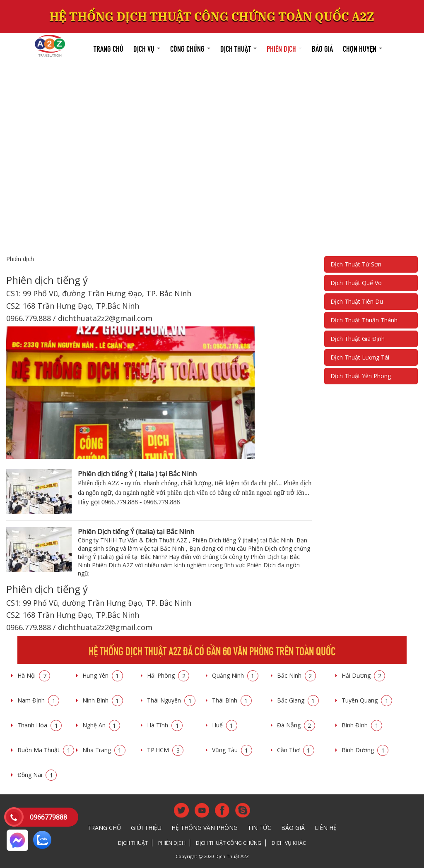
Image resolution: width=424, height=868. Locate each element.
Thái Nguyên (171, 700)
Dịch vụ (147, 48)
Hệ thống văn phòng (205, 828)
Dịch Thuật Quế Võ (356, 283)
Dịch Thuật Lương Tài (360, 357)
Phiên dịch (284, 48)
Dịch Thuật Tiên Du (357, 301)
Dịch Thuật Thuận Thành (364, 320)
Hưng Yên (103, 675)
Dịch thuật (238, 48)
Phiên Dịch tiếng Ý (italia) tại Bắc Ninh (136, 532)
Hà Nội (34, 675)
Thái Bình (232, 700)
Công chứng (190, 48)
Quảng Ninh (235, 675)
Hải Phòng (168, 675)
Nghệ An (101, 725)
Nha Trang (104, 750)
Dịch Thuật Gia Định (358, 339)
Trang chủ (108, 48)
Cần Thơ (296, 750)
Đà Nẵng (296, 725)
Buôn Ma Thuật (46, 750)
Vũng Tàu (232, 750)
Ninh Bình (103, 700)
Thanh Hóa (40, 725)
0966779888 (48, 817)
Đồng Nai (37, 775)
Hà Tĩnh (165, 725)
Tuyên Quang (367, 700)
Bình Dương (365, 750)
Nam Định (38, 700)
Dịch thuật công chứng (229, 843)
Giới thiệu (146, 828)
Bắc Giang (298, 700)
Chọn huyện (363, 48)
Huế (225, 725)
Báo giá (322, 48)
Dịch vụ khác (289, 843)
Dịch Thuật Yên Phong (361, 376)
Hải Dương (363, 675)
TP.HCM (165, 750)
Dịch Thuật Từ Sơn (356, 264)
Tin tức (259, 828)
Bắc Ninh (296, 675)
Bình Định (362, 725)
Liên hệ (326, 828)
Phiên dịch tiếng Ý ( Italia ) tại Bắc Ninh (137, 474)
